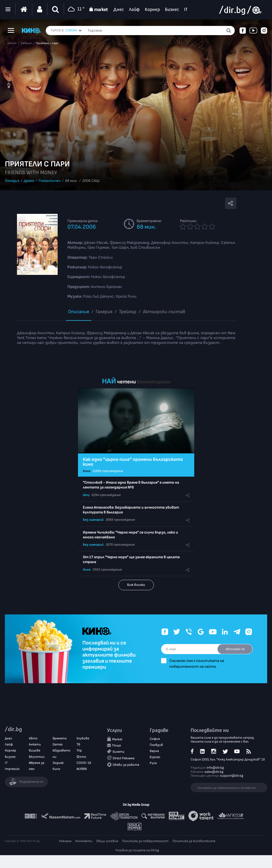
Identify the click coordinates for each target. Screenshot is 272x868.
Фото (81, 757)
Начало (12, 43)
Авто (33, 738)
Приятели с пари (47, 43)
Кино (87, 471)
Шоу (86, 495)
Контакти (84, 841)
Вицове (35, 750)
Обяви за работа (126, 765)
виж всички (136, 585)
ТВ (78, 744)
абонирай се (235, 649)
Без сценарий (93, 520)
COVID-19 (84, 763)
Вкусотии (37, 757)
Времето (60, 738)
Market (117, 739)
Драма (29, 181)
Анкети (35, 744)
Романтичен (50, 181)
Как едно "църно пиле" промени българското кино (133, 462)
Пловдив (156, 745)
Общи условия (107, 841)
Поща (117, 745)
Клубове (83, 738)
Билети (119, 752)
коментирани (154, 382)
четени (126, 382)
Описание (79, 312)
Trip (79, 750)
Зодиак (58, 763)
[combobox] (74, 31)
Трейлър (128, 312)
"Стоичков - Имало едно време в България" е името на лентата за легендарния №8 (131, 485)
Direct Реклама (124, 758)
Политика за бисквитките (194, 841)
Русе (153, 763)
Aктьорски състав (164, 312)
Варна (154, 751)
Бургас (155, 757)
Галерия (104, 312)
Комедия (12, 181)
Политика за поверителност (145, 841)
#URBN (82, 769)
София (155, 739)
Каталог (26, 43)
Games (58, 744)
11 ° (75, 9)
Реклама (65, 841)
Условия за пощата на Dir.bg (137, 850)
